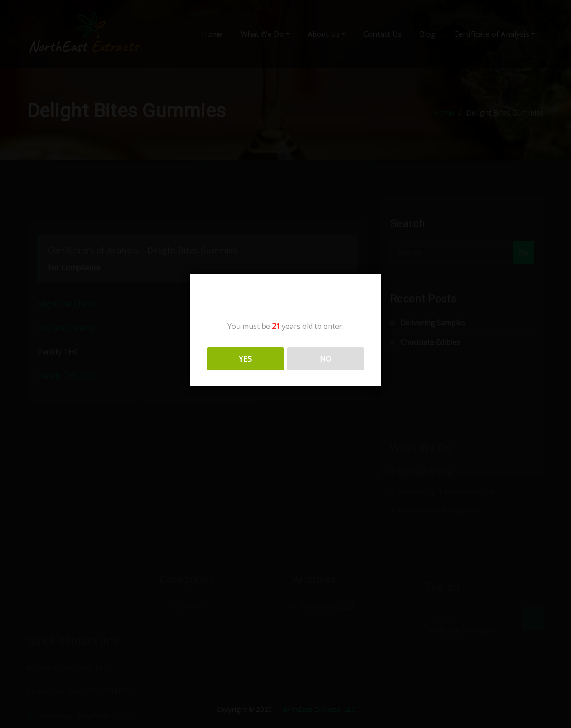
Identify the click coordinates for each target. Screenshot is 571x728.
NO (326, 359)
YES (245, 359)
